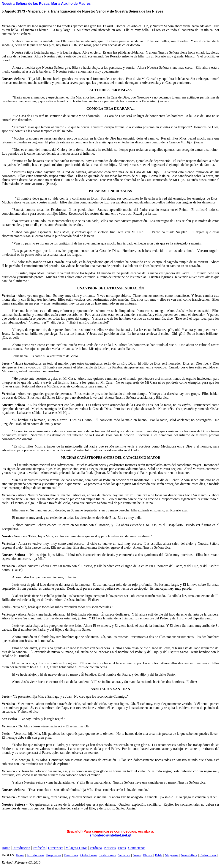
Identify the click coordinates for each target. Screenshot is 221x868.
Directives (71, 855)
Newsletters (189, 855)
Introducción (21, 848)
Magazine (172, 855)
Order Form (88, 855)
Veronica (124, 855)
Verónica (96, 848)
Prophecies (54, 855)
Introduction (35, 855)
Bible (159, 855)
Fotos (122, 848)
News (137, 855)
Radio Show (208, 855)
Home (6, 848)
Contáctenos (137, 848)
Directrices (55, 848)
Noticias (110, 848)
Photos (148, 855)
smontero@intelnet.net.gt (110, 835)
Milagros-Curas (76, 848)
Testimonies (107, 855)
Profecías (39, 848)
